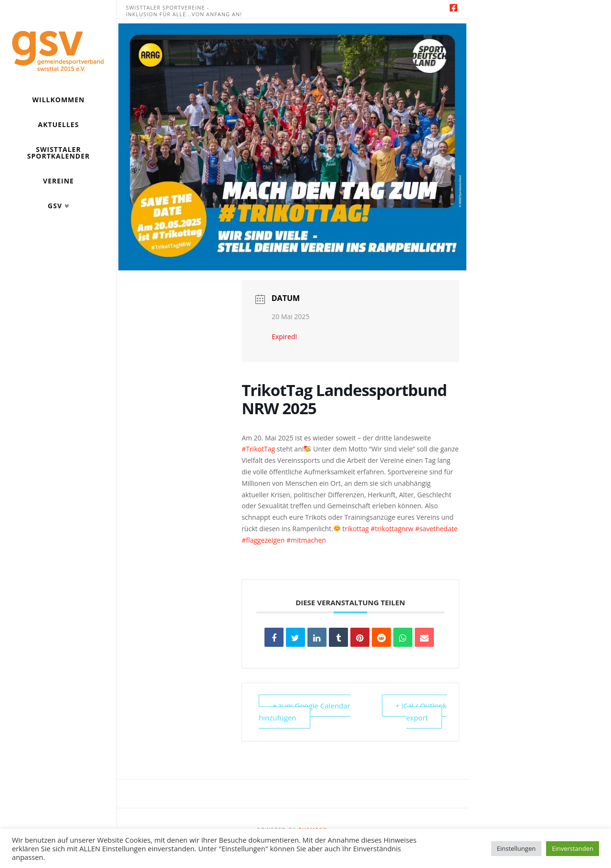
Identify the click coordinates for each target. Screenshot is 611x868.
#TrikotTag (258, 449)
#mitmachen (306, 540)
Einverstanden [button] (573, 848)
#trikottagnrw (392, 529)
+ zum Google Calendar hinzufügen (305, 712)
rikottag (357, 529)
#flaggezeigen (263, 540)
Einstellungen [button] (516, 848)
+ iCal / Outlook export (421, 712)
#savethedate (437, 529)
